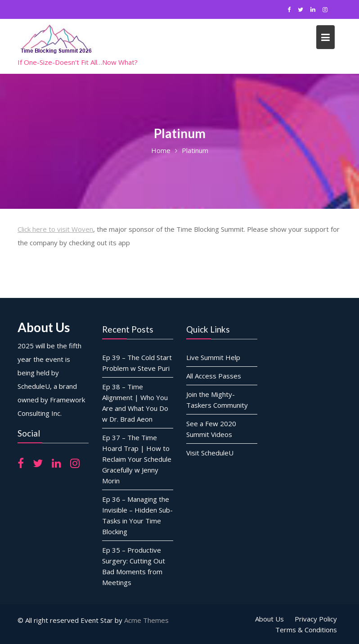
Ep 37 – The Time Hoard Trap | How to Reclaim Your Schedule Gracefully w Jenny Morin (137, 459)
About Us (269, 619)
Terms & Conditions (306, 630)
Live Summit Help (213, 357)
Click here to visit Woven (55, 229)
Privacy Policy (316, 619)
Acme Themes (146, 620)
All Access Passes (214, 375)
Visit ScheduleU (210, 452)
